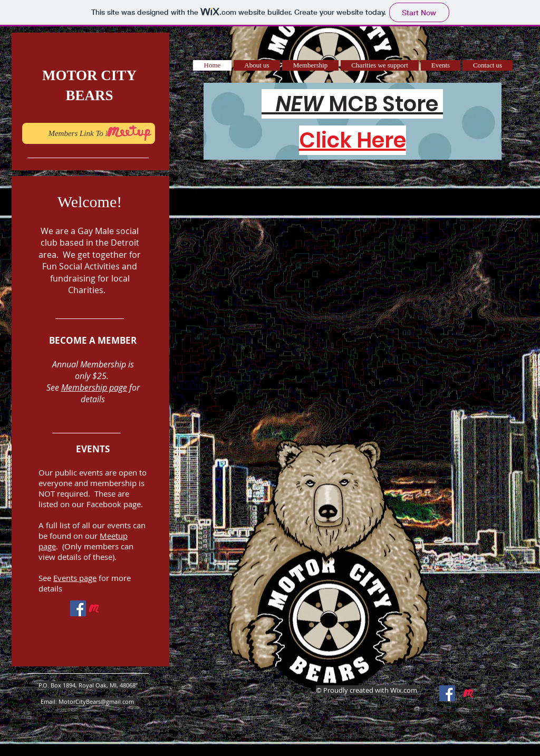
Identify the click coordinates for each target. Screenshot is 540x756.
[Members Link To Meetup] (89, 133)
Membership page (94, 387)
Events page (75, 578)
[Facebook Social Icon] (78, 608)
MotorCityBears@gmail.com (96, 701)
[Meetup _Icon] (94, 608)
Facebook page (114, 504)
